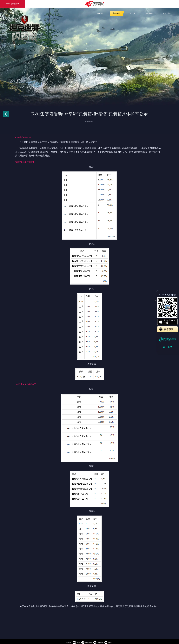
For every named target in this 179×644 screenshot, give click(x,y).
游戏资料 (134, 14)
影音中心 (150, 14)
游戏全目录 (13, 4)
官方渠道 (167, 14)
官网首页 (100, 14)
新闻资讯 (117, 14)
